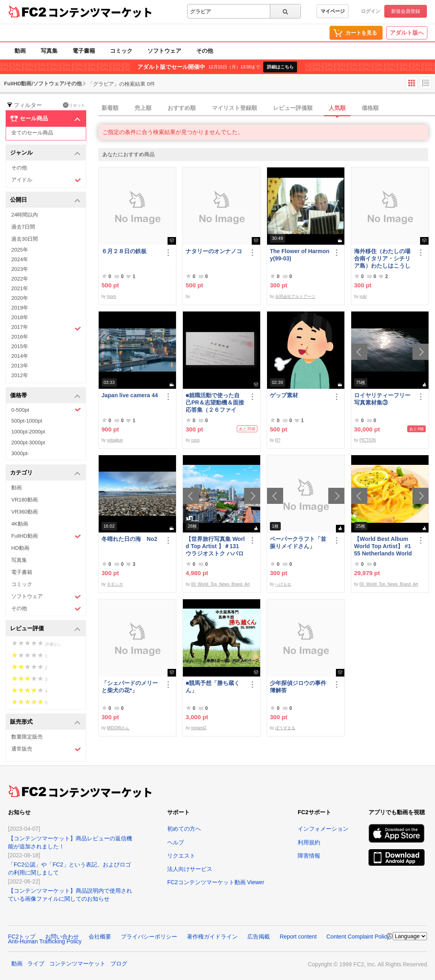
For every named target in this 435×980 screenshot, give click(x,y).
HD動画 (20, 548)
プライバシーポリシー (149, 937)
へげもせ (283, 584)
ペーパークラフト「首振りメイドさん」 (298, 543)
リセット (74, 105)
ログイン (371, 11)
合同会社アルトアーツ (295, 296)
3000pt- (20, 453)
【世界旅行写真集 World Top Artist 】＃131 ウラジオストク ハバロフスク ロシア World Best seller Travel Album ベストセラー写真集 (215, 546)
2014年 (20, 356)
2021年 (20, 288)
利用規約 (309, 842)
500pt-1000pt (27, 421)
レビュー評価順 (293, 108)
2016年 (20, 337)
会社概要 (100, 937)
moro (111, 296)
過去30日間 (25, 239)
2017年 (46, 328)
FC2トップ (22, 937)
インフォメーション (323, 829)
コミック (121, 51)
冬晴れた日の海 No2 (129, 539)
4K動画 (20, 524)
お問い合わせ (62, 937)
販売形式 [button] (45, 722)
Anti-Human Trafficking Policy (45, 941)
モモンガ (115, 584)
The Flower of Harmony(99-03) (300, 255)
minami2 (199, 728)
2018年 (20, 317)
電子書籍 (84, 51)
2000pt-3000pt (28, 443)
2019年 (20, 308)
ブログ (119, 963)
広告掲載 (259, 937)
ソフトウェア (164, 51)
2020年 (20, 298)
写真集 (49, 51)
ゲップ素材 (284, 395)
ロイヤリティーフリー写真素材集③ (382, 399)
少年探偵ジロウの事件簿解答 (298, 687)
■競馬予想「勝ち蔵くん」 (213, 687)
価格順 (370, 108)
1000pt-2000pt (28, 432)
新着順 (110, 108)
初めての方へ (184, 829)
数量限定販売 (27, 737)
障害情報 (309, 856)
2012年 (20, 375)
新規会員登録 (406, 11)
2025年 (20, 250)
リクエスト (181, 856)
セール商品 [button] (45, 119)
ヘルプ (176, 842)
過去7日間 (23, 227)
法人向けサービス (190, 869)
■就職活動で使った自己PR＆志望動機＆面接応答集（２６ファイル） (215, 403)
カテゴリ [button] (45, 473)
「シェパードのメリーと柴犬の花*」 (130, 687)
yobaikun (115, 440)
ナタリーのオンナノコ (214, 251)
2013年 (20, 366)
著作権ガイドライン (212, 937)
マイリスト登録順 (234, 108)
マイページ (333, 11)
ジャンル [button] (45, 153)
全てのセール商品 (32, 133)
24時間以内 (25, 215)
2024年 (20, 259)
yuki (363, 296)
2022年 (20, 279)
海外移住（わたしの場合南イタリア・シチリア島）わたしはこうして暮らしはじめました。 (382, 259)
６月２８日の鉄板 (124, 251)
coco (195, 440)
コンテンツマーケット (100, 12)
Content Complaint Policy (358, 937)
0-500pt (46, 410)
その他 (205, 51)
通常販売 (46, 749)
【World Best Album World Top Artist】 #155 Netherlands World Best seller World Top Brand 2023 (383, 546)
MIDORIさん (118, 728)
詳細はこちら (280, 67)
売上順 (143, 108)
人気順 (337, 108)
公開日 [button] (45, 200)
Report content (298, 937)
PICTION (368, 440)
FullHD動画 (46, 536)
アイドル (46, 180)
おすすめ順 (182, 108)
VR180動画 (25, 500)
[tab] (267, 108)
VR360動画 (25, 512)
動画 (20, 51)
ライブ (36, 963)
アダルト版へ (407, 33)
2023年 (20, 269)
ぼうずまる (285, 728)
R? (278, 440)
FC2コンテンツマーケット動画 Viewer (216, 882)
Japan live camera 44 (130, 395)
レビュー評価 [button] (45, 629)
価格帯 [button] (45, 396)
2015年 (20, 346)
